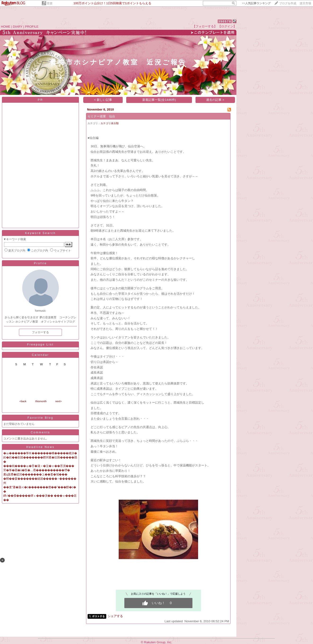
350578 (225, 21)
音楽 (50, 3)
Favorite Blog (40, 418)
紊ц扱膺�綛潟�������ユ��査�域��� (35, 474)
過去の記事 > (215, 100)
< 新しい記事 (103, 100)
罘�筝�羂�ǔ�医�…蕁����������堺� (37, 470)
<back (23, 401)
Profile (40, 263)
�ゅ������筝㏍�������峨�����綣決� (40, 453)
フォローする (40, 332)
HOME (6, 27)
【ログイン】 (227, 26)
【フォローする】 (205, 26)
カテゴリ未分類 (110, 123)
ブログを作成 (288, 3)
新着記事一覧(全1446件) (159, 100)
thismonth (41, 401)
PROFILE (32, 27)
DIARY (18, 27)
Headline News (40, 447)
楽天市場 (305, 3)
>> (256, 3)
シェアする (115, 616)
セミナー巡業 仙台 (101, 116)
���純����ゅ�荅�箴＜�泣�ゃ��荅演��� (39, 466)
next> (59, 401)
